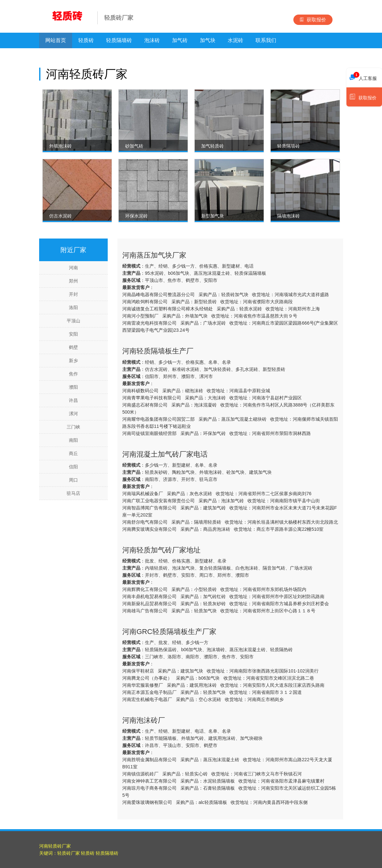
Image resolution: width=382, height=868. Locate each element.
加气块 (208, 40)
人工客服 (363, 77)
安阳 (73, 334)
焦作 (73, 374)
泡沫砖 (152, 40)
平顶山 (73, 321)
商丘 (73, 453)
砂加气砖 (134, 146)
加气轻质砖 (213, 146)
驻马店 (73, 493)
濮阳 (73, 387)
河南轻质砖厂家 (55, 846)
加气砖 (180, 40)
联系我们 (266, 40)
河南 (73, 268)
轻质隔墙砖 (119, 40)
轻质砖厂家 (69, 853)
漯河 (73, 414)
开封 (73, 294)
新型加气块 (213, 216)
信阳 (73, 467)
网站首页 (56, 40)
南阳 (73, 440)
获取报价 (313, 20)
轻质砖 (86, 40)
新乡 (73, 361)
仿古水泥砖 (60, 216)
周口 (73, 480)
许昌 (73, 400)
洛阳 (73, 307)
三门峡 (73, 427)
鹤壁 (73, 347)
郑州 (73, 281)
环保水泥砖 (136, 216)
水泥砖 (235, 40)
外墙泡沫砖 (60, 146)
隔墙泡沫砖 (289, 216)
